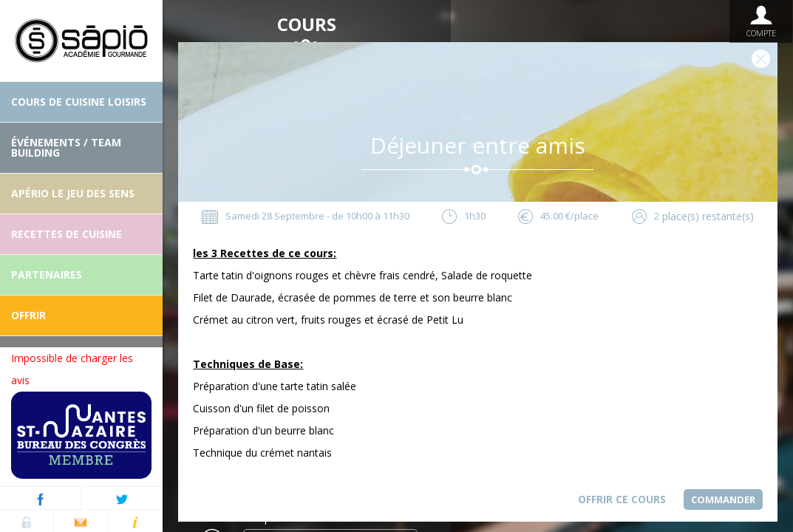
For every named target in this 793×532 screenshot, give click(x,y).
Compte (761, 21)
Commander (723, 499)
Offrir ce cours (622, 499)
